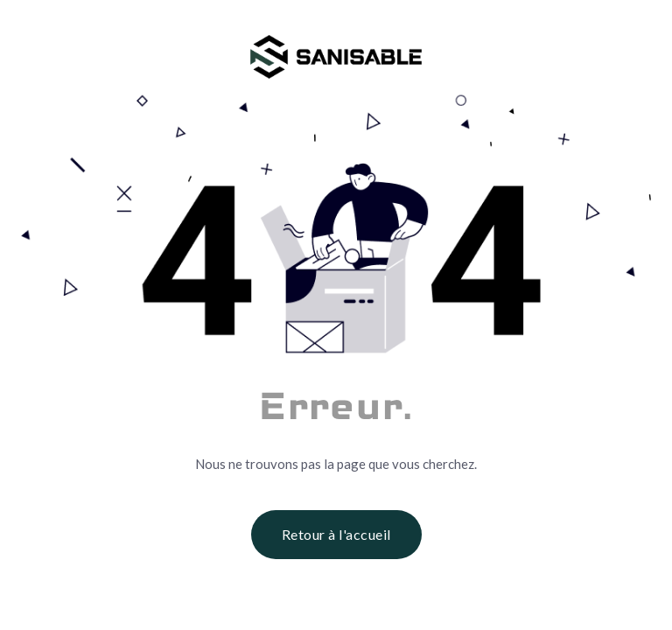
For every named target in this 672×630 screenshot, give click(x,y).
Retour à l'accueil (336, 534)
